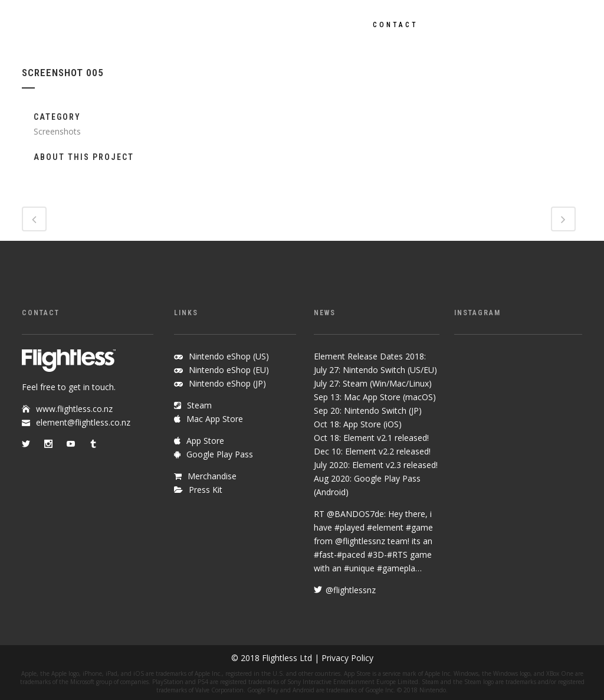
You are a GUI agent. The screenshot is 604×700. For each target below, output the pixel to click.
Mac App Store (215, 419)
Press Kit (206, 490)
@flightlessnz (360, 541)
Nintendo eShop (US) (229, 356)
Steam (199, 405)
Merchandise (212, 476)
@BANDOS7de (355, 514)
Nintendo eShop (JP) (227, 383)
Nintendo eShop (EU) (229, 370)
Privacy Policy (347, 658)
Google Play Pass (220, 454)
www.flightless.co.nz (74, 409)
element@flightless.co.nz (83, 422)
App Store (205, 441)
